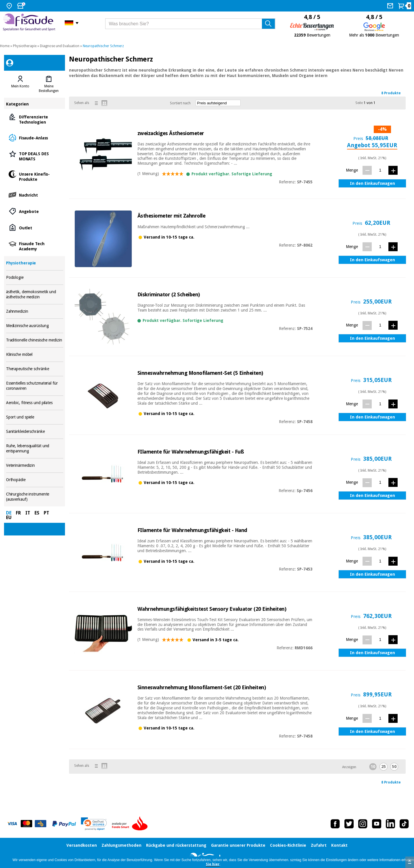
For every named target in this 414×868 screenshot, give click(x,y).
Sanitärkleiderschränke (35, 432)
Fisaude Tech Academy (35, 246)
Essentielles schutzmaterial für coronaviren (35, 386)
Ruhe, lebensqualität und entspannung (35, 449)
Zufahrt (319, 845)
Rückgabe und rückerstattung (176, 845)
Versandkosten (82, 845)
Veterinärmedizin (35, 465)
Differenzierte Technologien (35, 119)
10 (373, 767)
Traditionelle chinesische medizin (35, 340)
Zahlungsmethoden (121, 845)
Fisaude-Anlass (35, 138)
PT (46, 513)
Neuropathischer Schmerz (103, 46)
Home (5, 46)
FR (18, 513)
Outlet (35, 227)
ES (37, 513)
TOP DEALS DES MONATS (35, 156)
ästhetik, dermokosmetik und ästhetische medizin (35, 294)
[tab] (20, 84)
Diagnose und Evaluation (60, 46)
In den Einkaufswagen (372, 183)
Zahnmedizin (35, 311)
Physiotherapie (25, 46)
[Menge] (380, 170)
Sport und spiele (35, 417)
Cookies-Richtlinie (288, 845)
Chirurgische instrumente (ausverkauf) (35, 497)
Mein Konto (20, 86)
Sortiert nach (180, 103)
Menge (352, 170)
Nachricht (35, 195)
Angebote (35, 211)
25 (384, 767)
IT (28, 513)
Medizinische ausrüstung (35, 326)
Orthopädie (35, 480)
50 (394, 767)
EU (9, 517)
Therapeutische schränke (35, 369)
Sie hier (213, 864)
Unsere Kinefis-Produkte (35, 176)
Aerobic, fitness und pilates (35, 403)
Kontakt (339, 845)
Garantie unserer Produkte (238, 845)
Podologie (35, 278)
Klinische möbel (35, 355)
